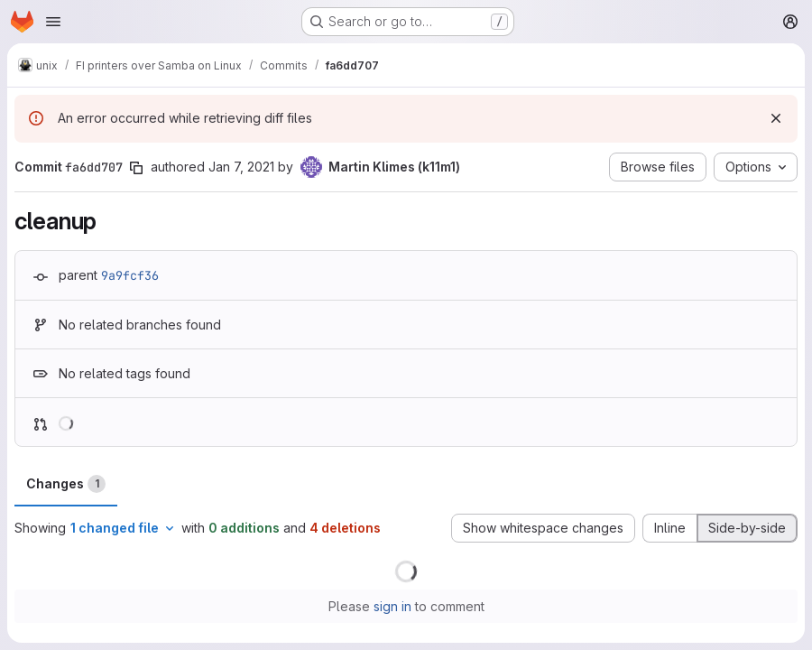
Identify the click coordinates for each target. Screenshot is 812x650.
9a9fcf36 (130, 275)
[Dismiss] (776, 118)
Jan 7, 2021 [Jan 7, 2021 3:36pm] (241, 167)
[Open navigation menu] (53, 22)
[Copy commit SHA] (136, 168)
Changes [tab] (66, 484)
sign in (392, 606)
